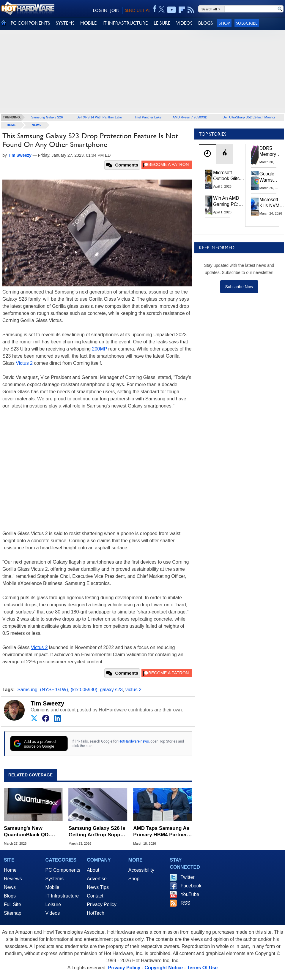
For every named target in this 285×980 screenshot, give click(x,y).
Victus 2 (24, 363)
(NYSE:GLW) (54, 690)
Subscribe (247, 23)
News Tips (98, 887)
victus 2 (133, 690)
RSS (185, 903)
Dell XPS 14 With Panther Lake (99, 117)
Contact (95, 896)
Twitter (187, 877)
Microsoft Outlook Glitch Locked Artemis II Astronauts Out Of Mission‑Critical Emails (229, 176)
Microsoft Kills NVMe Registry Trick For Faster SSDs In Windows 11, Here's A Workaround (272, 203)
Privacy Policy (102, 904)
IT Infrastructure (62, 896)
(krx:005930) (84, 690)
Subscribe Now (239, 287)
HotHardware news (134, 741)
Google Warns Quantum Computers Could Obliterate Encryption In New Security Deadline (271, 177)
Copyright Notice (164, 968)
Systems (55, 879)
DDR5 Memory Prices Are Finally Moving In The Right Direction (270, 152)
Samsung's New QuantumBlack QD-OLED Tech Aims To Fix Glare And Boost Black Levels (32, 832)
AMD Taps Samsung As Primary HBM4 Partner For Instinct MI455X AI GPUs (161, 832)
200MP (100, 349)
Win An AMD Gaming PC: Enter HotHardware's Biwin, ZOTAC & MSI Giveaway (228, 201)
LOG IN (100, 10)
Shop (224, 23)
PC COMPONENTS (30, 23)
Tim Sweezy (47, 703)
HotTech (96, 913)
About (93, 870)
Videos (53, 913)
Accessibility (141, 870)
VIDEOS (184, 23)
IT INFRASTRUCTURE (125, 23)
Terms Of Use (202, 968)
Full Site (12, 904)
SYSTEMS (65, 23)
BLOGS (206, 23)
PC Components (63, 870)
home (11, 125)
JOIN (115, 10)
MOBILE (88, 23)
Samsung (27, 690)
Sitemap (13, 913)
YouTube (190, 894)
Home (10, 870)
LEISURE (162, 23)
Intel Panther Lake (148, 117)
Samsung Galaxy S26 (47, 117)
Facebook (191, 886)
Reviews (13, 879)
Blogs (10, 896)
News (36, 125)
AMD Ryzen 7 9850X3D (190, 117)
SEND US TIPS (137, 10)
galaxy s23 (111, 690)
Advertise (97, 879)
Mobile (52, 887)
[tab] (207, 154)
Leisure (53, 904)
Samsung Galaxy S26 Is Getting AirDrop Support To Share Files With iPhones (98, 832)
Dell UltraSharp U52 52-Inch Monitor (249, 117)
